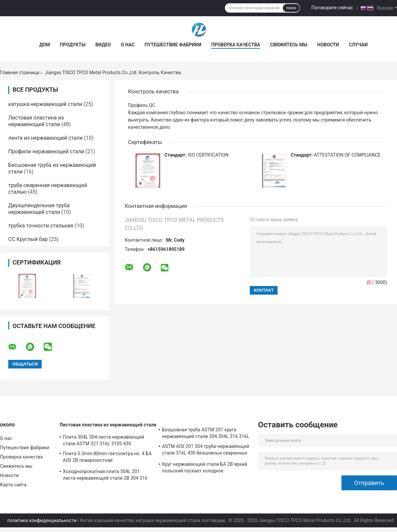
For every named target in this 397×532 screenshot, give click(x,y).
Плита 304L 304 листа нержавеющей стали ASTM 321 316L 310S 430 (104, 440)
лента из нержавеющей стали (45, 138)
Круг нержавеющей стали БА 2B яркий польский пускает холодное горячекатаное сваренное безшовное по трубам (205, 468)
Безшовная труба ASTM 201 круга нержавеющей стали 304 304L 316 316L (206, 433)
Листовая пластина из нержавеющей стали (36, 121)
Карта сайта (13, 485)
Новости (328, 45)
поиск (291, 8)
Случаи (358, 45)
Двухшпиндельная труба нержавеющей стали (39, 209)
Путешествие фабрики (173, 45)
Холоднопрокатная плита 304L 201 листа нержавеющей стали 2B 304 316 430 (105, 476)
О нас (128, 45)
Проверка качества (236, 45)
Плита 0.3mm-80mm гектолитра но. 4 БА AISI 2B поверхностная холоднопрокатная (107, 458)
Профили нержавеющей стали (46, 151)
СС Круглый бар (28, 239)
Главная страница (20, 73)
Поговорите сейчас (332, 8)
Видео (103, 45)
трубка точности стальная (41, 226)
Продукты (73, 45)
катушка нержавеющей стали (45, 104)
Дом (45, 45)
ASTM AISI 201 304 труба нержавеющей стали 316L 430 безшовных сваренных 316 (206, 451)
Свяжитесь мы (288, 45)
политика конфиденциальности (42, 520)
